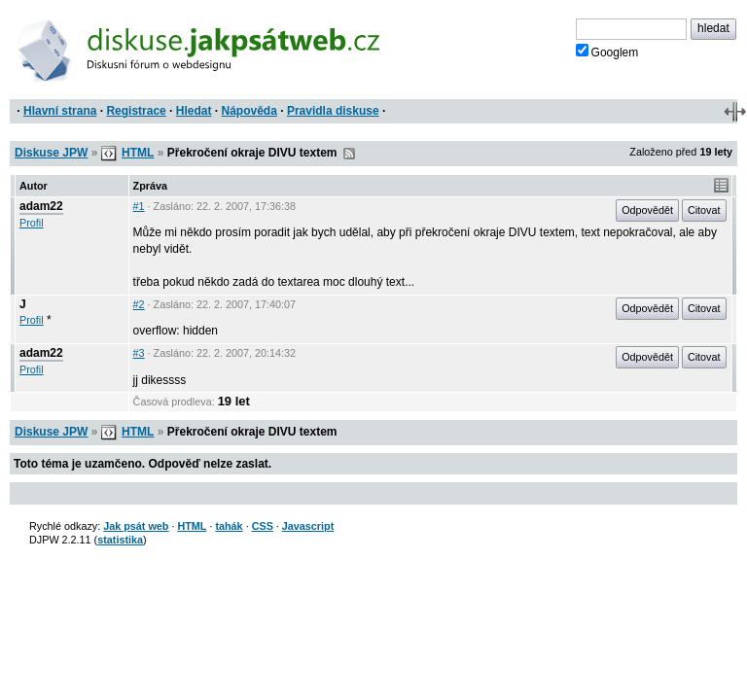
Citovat (704, 210)
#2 (139, 304)
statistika (120, 540)
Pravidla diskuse (333, 111)
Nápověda (249, 111)
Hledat (194, 111)
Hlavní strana (60, 111)
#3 (139, 353)
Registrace (136, 111)
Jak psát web (136, 526)
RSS (349, 154)
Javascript (308, 526)
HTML (138, 153)
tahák (229, 526)
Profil (32, 223)
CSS (263, 526)
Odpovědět (647, 210)
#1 (139, 206)
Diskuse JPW (51, 153)
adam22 (41, 206)
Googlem (607, 52)
